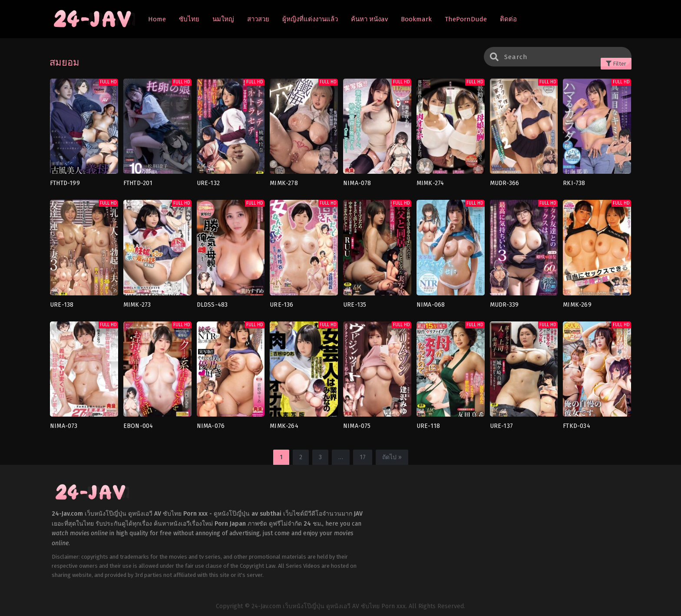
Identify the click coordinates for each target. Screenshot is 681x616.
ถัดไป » (392, 457)
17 (363, 457)
